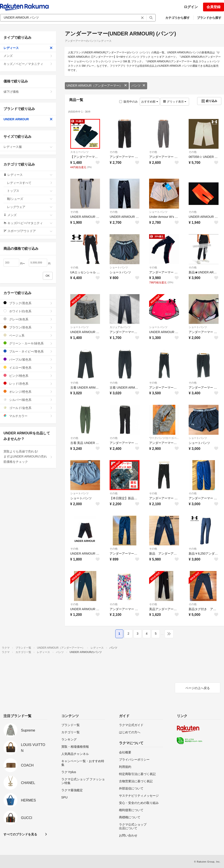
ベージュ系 (28, 335)
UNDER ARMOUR (28, 119)
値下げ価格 (28, 92)
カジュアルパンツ (120, 327)
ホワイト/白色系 (28, 311)
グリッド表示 (175, 102)
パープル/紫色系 (28, 359)
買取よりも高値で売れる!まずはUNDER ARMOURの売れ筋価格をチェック (28, 457)
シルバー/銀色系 (28, 400)
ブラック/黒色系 (28, 303)
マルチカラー (28, 416)
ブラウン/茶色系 (28, 327)
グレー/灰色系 (28, 319)
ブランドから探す (209, 18)
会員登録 (214, 7)
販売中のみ (128, 102)
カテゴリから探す (177, 18)
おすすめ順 (150, 102)
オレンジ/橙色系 (28, 392)
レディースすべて (30, 183)
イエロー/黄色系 (28, 368)
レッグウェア (30, 207)
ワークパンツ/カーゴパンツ (164, 438)
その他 (114, 152)
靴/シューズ (30, 199)
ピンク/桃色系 (28, 376)
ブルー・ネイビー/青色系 (28, 351)
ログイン (191, 7)
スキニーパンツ (79, 152)
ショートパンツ (158, 212)
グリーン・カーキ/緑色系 (28, 343)
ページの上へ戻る (198, 688)
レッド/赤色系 (28, 383)
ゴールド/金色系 (28, 408)
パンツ (138, 86)
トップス (30, 191)
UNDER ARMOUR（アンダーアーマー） (97, 86)
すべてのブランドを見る (20, 834)
